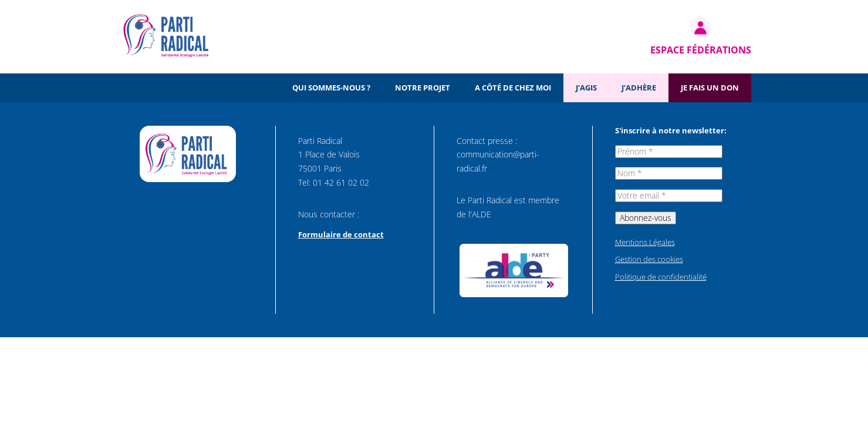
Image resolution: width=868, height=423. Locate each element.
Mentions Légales (645, 242)
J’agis (586, 88)
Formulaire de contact (341, 234)
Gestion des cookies (649, 259)
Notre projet (423, 88)
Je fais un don (710, 88)
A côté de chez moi (513, 88)
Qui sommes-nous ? (331, 88)
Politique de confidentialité (661, 277)
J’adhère (639, 88)
